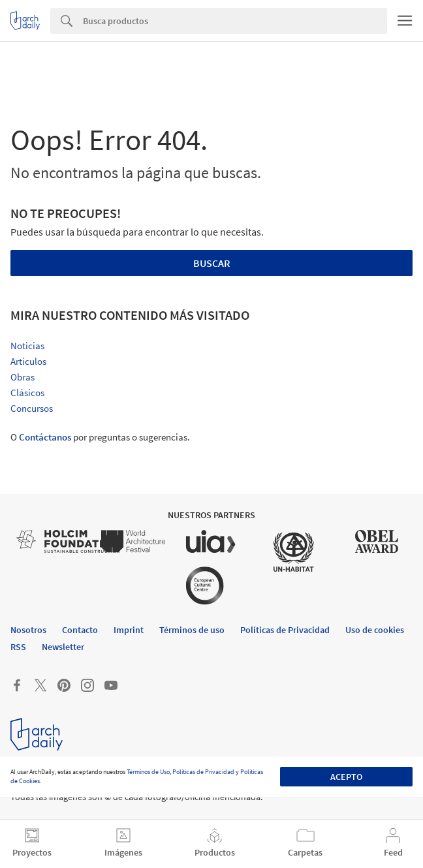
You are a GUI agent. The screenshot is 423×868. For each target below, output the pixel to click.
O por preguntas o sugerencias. (100, 437)
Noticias (27, 346)
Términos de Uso (148, 772)
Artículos (28, 361)
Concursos (32, 408)
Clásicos (27, 393)
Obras (23, 377)
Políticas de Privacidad (203, 772)
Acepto (346, 777)
